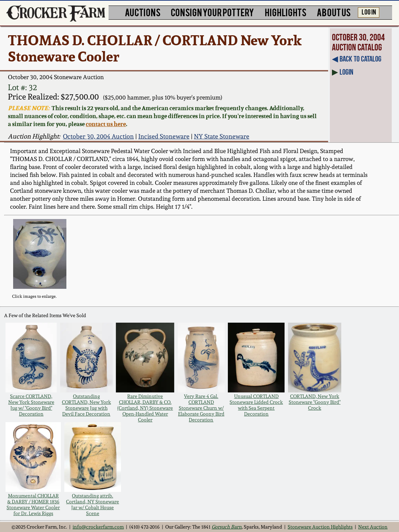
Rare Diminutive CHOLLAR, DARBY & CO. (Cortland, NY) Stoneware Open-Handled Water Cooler (145, 408)
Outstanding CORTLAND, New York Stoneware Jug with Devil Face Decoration (86, 405)
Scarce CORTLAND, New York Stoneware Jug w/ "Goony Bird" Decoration (31, 405)
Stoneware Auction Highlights (320, 527)
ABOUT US (334, 12)
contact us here (106, 124)
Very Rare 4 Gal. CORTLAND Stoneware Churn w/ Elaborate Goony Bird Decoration (201, 408)
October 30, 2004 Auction (98, 136)
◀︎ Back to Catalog (357, 59)
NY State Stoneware (222, 136)
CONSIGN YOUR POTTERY (212, 12)
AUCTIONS (143, 12)
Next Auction (373, 527)
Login (346, 72)
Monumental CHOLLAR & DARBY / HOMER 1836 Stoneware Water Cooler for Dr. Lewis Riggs (33, 504)
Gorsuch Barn (227, 527)
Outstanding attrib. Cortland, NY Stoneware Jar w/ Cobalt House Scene (92, 504)
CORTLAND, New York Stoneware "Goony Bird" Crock (315, 402)
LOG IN (369, 12)
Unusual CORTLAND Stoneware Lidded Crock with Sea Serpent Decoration (256, 405)
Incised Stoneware (164, 136)
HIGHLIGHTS (286, 12)
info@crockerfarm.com (98, 527)
